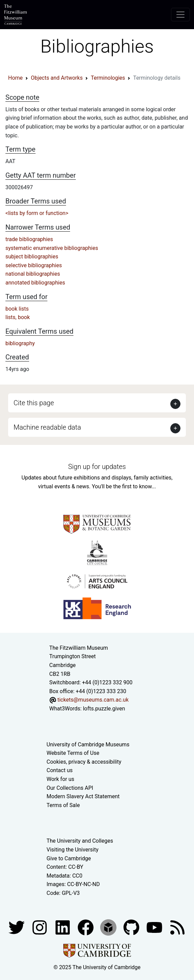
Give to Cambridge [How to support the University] (69, 858)
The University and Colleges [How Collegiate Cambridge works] (80, 841)
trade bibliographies (29, 239)
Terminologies (108, 78)
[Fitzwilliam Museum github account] (132, 927)
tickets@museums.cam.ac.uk (93, 700)
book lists (17, 309)
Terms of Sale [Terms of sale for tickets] (63, 805)
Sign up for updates (97, 467)
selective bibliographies (34, 265)
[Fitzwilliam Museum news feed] (177, 927)
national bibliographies (33, 274)
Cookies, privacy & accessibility (84, 762)
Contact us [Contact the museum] (60, 770)
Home (15, 78)
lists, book (18, 317)
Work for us (61, 779)
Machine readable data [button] (47, 427)
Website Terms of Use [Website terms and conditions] (73, 753)
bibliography (20, 343)
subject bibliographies (32, 257)
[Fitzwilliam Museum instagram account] (40, 927)
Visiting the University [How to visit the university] (73, 850)
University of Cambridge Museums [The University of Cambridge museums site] (88, 744)
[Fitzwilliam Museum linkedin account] (86, 927)
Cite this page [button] (34, 403)
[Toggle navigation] (180, 15)
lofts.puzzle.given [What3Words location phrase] (104, 709)
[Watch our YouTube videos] (155, 927)
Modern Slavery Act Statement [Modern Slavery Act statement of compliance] (83, 796)
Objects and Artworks (57, 78)
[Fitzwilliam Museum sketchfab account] (109, 927)
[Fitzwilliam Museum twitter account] (17, 927)
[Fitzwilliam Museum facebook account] (63, 927)
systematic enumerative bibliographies (52, 248)
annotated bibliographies (35, 283)
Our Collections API (70, 788)
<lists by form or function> (37, 213)
